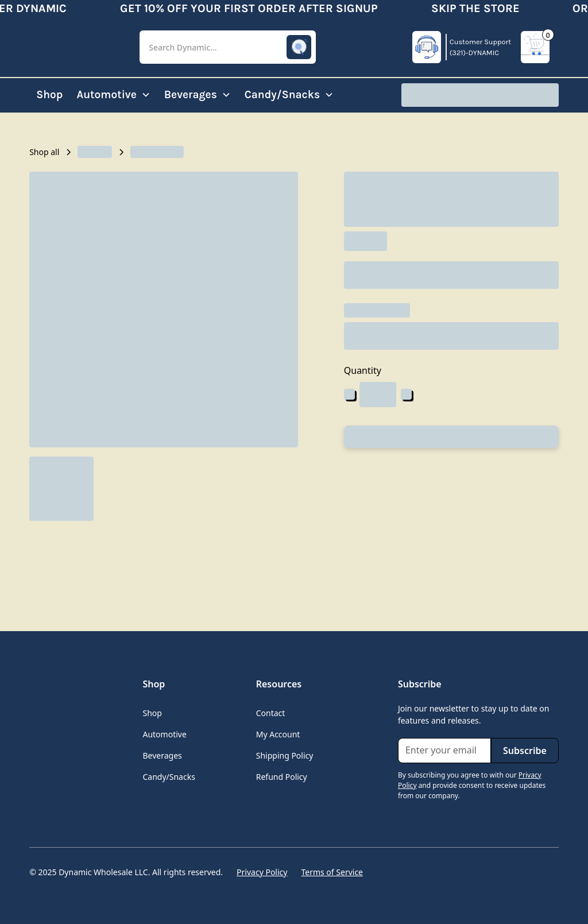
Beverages (162, 755)
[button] (228, 47)
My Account (278, 734)
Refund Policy (282, 777)
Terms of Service (332, 872)
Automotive (164, 734)
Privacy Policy (262, 872)
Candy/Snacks (169, 777)
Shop (49, 94)
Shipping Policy (285, 755)
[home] (75, 47)
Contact (271, 713)
